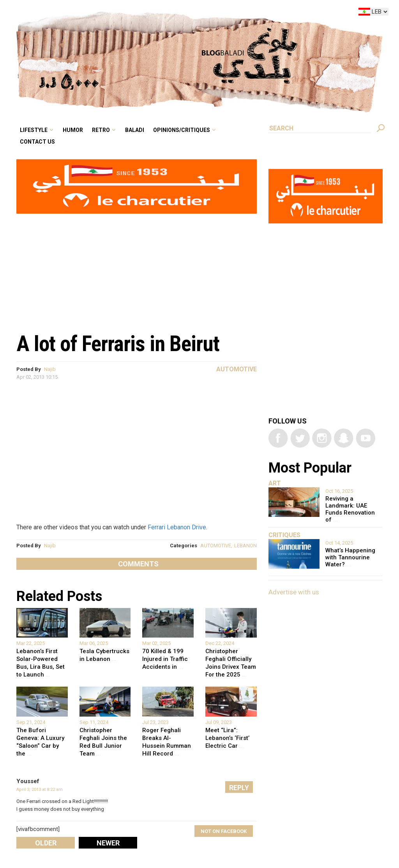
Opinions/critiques (182, 130)
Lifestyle (34, 130)
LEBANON (245, 546)
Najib (50, 369)
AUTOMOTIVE (216, 546)
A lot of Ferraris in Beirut (118, 344)
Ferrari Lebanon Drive (177, 527)
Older (46, 843)
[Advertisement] (137, 269)
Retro (101, 130)
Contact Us (37, 142)
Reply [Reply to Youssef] (239, 788)
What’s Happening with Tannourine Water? (350, 557)
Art (275, 483)
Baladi (135, 130)
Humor (73, 130)
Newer (108, 843)
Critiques (284, 535)
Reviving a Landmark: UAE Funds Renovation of (350, 509)
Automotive (237, 369)
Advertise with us (294, 592)
